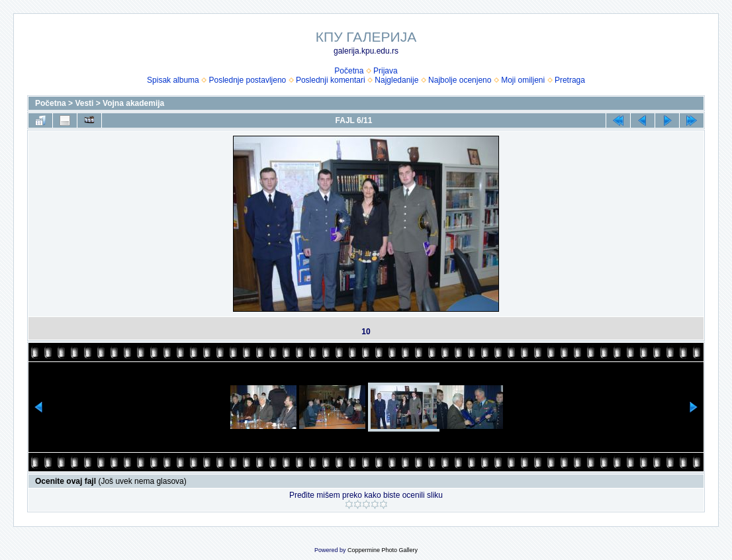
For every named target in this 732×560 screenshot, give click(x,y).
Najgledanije (396, 80)
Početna (349, 71)
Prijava (386, 71)
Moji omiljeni (523, 80)
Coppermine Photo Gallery (383, 550)
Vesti (84, 103)
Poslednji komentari (331, 80)
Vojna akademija (133, 103)
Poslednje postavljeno (247, 80)
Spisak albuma (173, 80)
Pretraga (570, 80)
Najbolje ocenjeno (460, 80)
